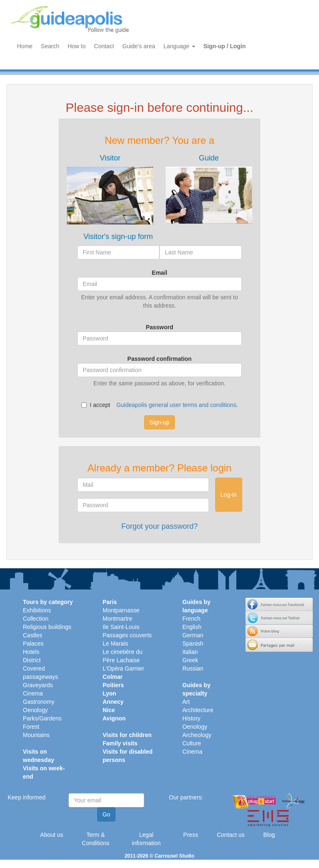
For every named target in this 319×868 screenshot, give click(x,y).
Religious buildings (47, 627)
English (192, 627)
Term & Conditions (96, 839)
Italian (190, 652)
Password (159, 327)
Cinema (33, 693)
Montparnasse (121, 610)
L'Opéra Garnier (123, 668)
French (191, 619)
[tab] (110, 189)
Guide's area (139, 46)
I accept (96, 405)
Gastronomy (39, 702)
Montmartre (118, 619)
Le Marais (115, 644)
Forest (31, 727)
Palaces (33, 644)
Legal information (146, 839)
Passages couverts (127, 635)
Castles (33, 635)
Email (159, 273)
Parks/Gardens (42, 718)
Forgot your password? (159, 526)
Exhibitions (37, 610)
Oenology (35, 710)
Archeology (197, 735)
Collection (36, 619)
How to (77, 46)
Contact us (231, 835)
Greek (190, 660)
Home (25, 46)
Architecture (198, 710)
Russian (193, 668)
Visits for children (127, 735)
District (32, 660)
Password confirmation (160, 359)
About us (52, 835)
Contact (104, 46)
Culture (192, 743)
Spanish (193, 644)
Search (50, 46)
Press (191, 835)
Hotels (31, 652)
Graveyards (38, 685)
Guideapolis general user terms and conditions (176, 405)
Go (107, 814)
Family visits (120, 743)
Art (186, 702)
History (191, 718)
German (193, 635)
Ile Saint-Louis (121, 627)
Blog (269, 835)
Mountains (36, 735)
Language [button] (179, 46)
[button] (110, 189)
